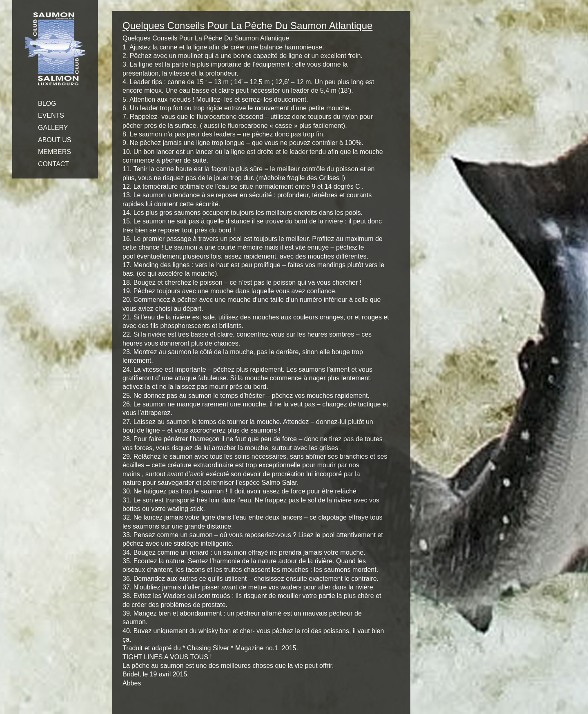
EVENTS (51, 115)
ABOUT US (55, 140)
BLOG (47, 104)
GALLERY (53, 128)
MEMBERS (55, 152)
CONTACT (53, 164)
